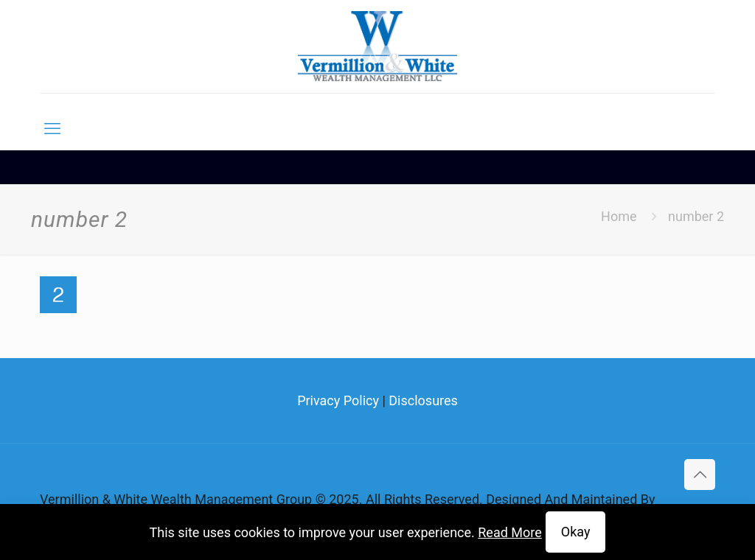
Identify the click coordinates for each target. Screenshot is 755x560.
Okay (576, 532)
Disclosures (423, 400)
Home (619, 216)
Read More (510, 532)
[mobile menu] (52, 129)
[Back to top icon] (700, 475)
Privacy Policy (338, 400)
